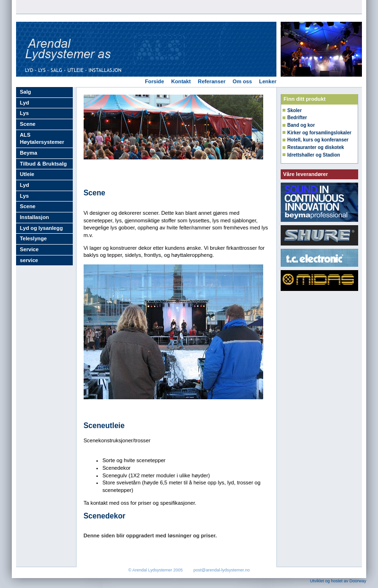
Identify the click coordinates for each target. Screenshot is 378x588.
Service (29, 249)
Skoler (295, 110)
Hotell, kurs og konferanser (318, 140)
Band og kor (301, 125)
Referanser (212, 81)
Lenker (268, 81)
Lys (24, 113)
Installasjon (34, 217)
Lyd (24, 103)
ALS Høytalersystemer (42, 139)
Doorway (358, 581)
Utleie (27, 174)
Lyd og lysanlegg (41, 228)
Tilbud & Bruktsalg (43, 164)
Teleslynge (33, 238)
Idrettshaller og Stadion (314, 155)
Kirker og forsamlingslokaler (319, 133)
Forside (155, 81)
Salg (26, 92)
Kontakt (181, 81)
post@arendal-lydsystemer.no (221, 570)
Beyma (29, 153)
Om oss (242, 81)
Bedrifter (297, 118)
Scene (28, 124)
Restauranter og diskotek (316, 147)
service (29, 260)
